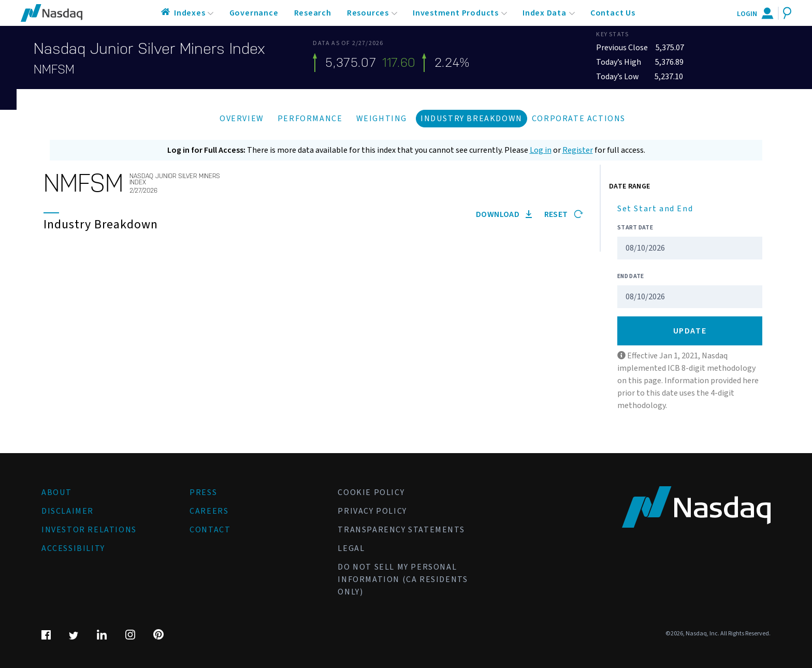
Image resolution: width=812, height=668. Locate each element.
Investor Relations (89, 530)
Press (203, 492)
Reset (564, 214)
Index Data (545, 13)
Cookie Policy (371, 492)
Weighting (382, 119)
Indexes (190, 13)
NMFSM (54, 69)
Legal (351, 548)
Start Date (635, 228)
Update (690, 331)
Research (313, 13)
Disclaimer (68, 511)
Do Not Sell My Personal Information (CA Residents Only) (403, 579)
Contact (210, 530)
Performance (310, 119)
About (57, 492)
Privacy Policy (372, 511)
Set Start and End (655, 209)
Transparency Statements (401, 530)
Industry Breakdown (472, 119)
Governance (254, 13)
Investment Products (456, 13)
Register (578, 150)
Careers (209, 511)
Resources (368, 13)
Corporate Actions (579, 119)
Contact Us (613, 13)
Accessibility (73, 548)
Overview (242, 119)
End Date (630, 276)
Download (504, 214)
